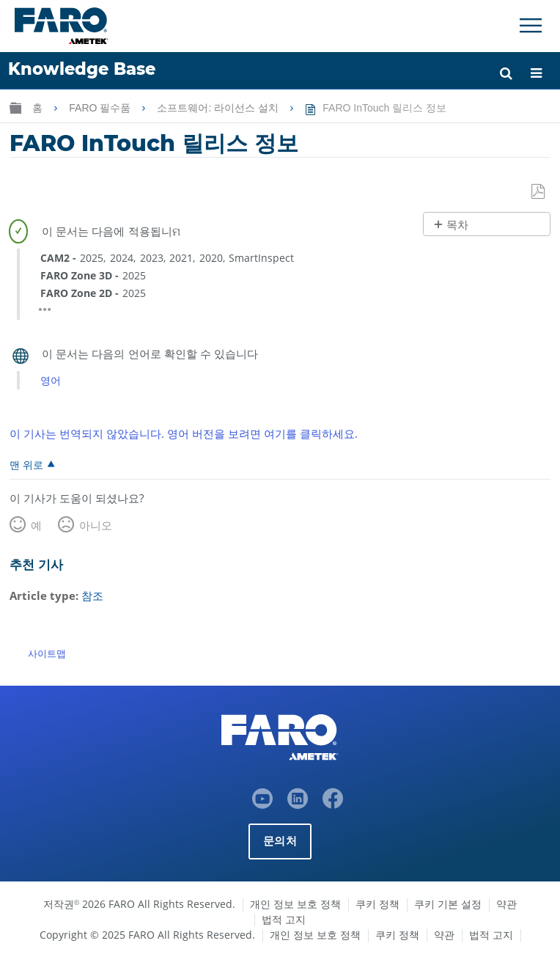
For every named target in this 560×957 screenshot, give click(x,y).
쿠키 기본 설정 (448, 904)
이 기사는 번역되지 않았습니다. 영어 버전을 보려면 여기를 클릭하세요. (184, 433)
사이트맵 (47, 653)
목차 (457, 225)
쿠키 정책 (377, 904)
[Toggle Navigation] (531, 26)
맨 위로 (26, 464)
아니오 (96, 525)
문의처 (280, 841)
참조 (92, 595)
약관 (506, 904)
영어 (51, 380)
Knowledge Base (82, 69)
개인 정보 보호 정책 (295, 904)
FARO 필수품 (101, 108)
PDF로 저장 (539, 192)
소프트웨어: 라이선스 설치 (219, 108)
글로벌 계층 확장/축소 (15, 107)
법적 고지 (284, 919)
